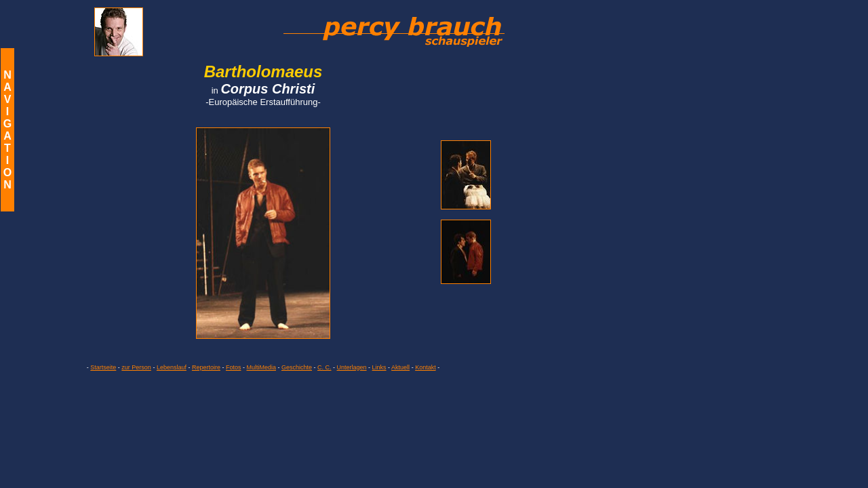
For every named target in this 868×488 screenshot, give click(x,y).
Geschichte (297, 367)
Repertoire (206, 367)
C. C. (324, 367)
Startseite (103, 367)
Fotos (234, 367)
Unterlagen (352, 367)
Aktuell (400, 367)
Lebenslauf (172, 367)
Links (379, 367)
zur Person (136, 367)
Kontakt (426, 367)
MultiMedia (261, 367)
